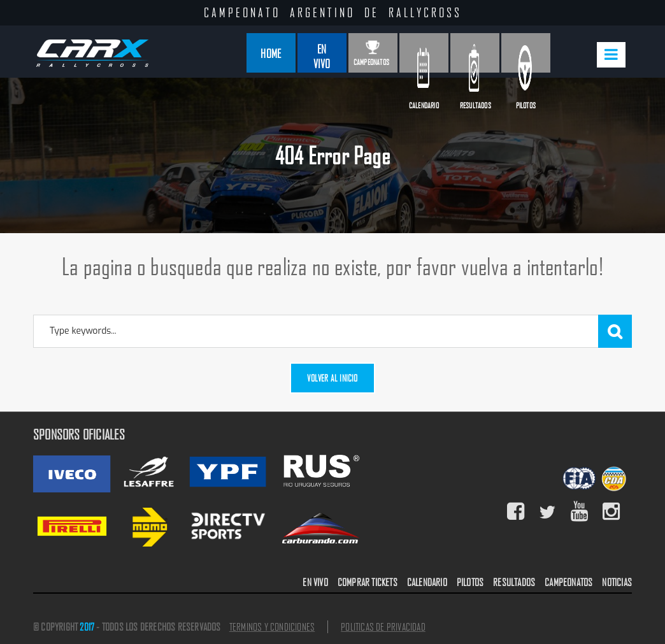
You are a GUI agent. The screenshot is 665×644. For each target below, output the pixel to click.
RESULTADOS (514, 582)
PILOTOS (470, 582)
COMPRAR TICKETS (368, 582)
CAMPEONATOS (568, 582)
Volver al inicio (332, 378)
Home (271, 53)
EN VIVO (315, 582)
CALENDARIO (427, 582)
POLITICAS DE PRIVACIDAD (383, 627)
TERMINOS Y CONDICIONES (272, 627)
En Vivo (322, 56)
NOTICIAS (617, 582)
